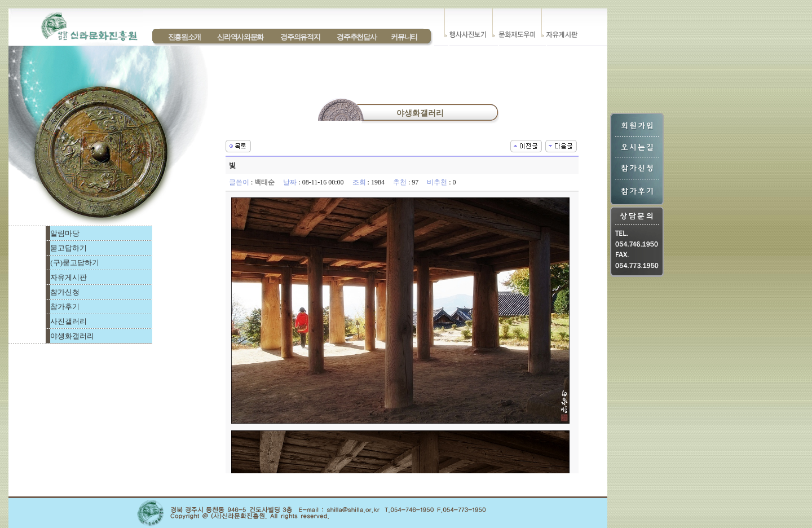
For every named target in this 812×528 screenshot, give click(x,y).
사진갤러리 (69, 321)
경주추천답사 (356, 37)
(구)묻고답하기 (75, 263)
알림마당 (65, 233)
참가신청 (65, 292)
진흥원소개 (184, 37)
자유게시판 (69, 277)
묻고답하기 (69, 248)
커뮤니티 (404, 37)
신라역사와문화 (240, 37)
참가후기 (65, 307)
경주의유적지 (300, 37)
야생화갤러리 (72, 336)
